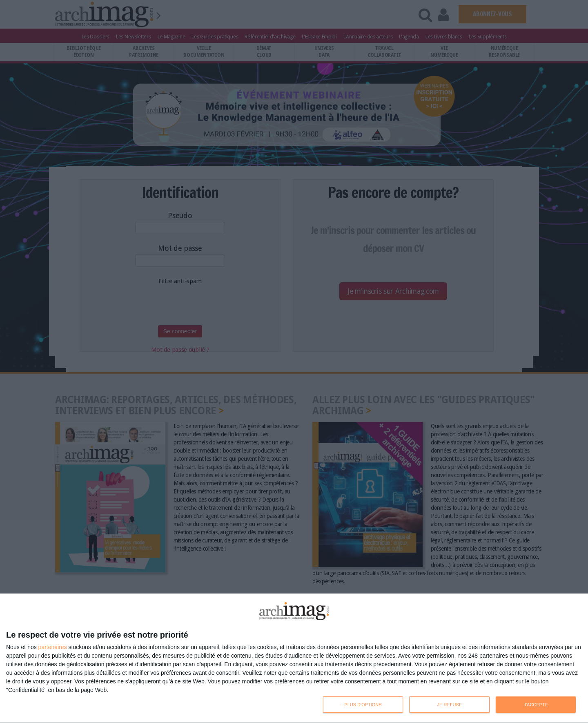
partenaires (53, 647)
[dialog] (294, 658)
